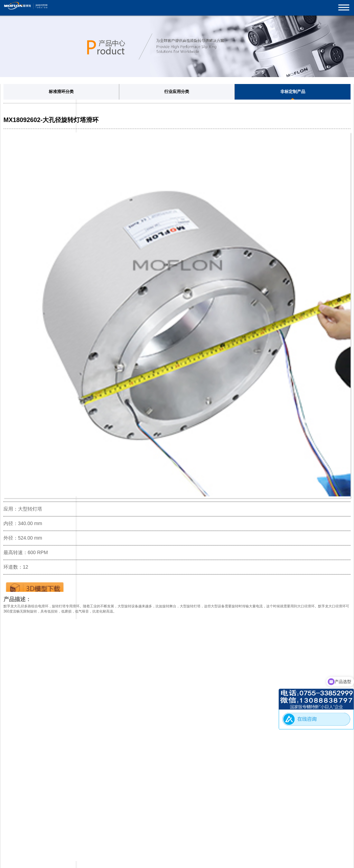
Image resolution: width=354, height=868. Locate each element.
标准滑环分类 (61, 92)
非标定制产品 (293, 92)
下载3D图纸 (35, 587)
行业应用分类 (177, 92)
